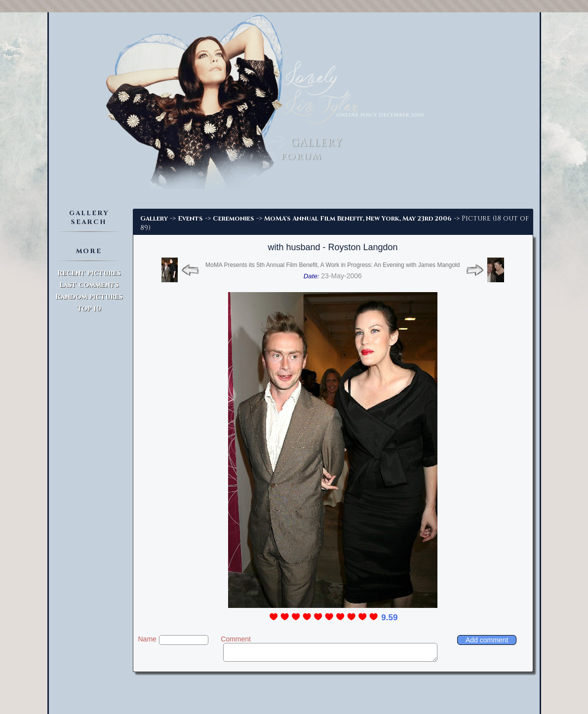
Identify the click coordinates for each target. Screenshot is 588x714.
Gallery (154, 219)
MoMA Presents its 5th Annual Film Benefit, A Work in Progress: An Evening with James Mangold (333, 265)
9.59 (389, 618)
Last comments (89, 285)
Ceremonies (234, 219)
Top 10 (89, 309)
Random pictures (89, 297)
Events (190, 219)
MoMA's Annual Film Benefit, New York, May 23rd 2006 (358, 219)
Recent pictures (89, 273)
